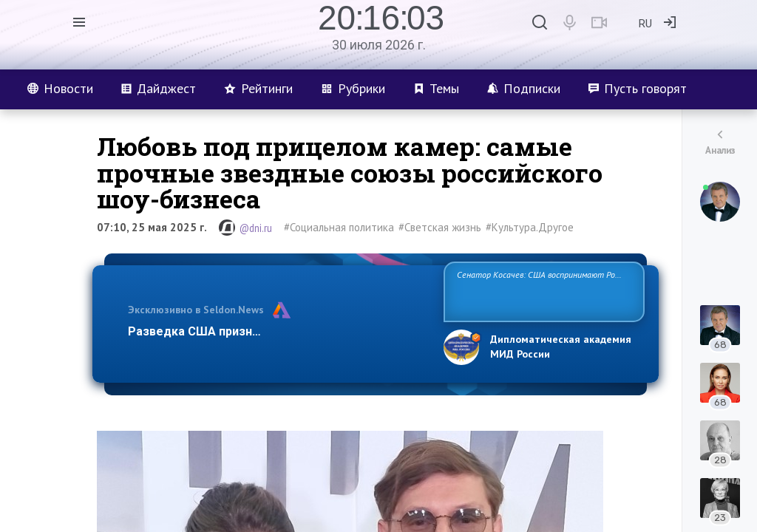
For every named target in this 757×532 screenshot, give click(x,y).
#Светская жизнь (440, 227)
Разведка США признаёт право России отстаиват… (277, 331)
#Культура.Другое (530, 227)
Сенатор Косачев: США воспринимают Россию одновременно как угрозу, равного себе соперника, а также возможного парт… (542, 291)
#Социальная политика (339, 227)
